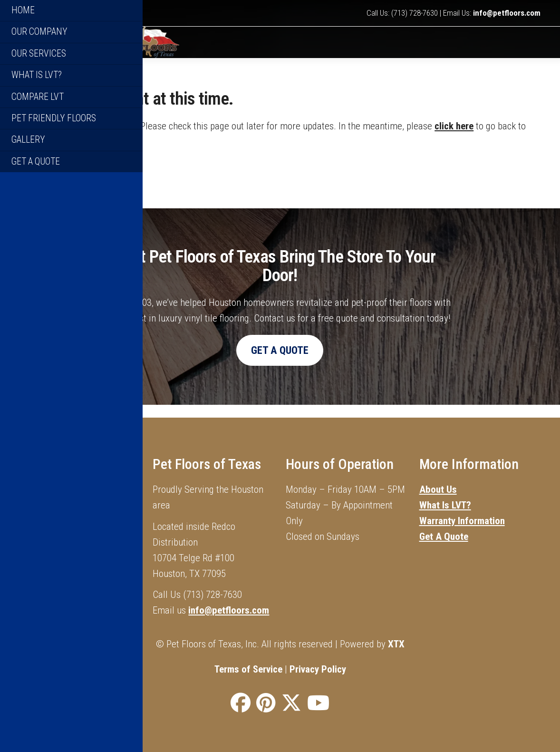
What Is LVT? (445, 505)
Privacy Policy (318, 669)
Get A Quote (444, 537)
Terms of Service (248, 669)
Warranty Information (462, 521)
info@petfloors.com (507, 13)
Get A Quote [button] (280, 362)
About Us (438, 489)
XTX (396, 644)
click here (454, 138)
